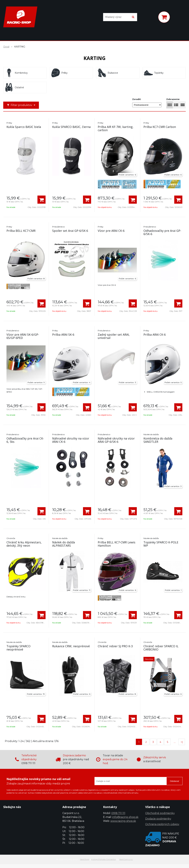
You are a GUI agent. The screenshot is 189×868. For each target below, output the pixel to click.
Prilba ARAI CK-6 (155, 335)
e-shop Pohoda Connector (104, 859)
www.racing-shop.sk (123, 821)
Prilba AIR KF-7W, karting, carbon (116, 128)
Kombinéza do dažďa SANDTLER (158, 440)
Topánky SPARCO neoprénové (18, 648)
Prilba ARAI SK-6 (63, 335)
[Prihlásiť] (151, 18)
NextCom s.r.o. (126, 859)
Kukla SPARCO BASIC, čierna (71, 127)
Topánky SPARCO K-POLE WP (161, 544)
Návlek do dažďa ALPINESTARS (64, 544)
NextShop (85, 859)
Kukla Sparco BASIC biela (24, 127)
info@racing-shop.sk (125, 817)
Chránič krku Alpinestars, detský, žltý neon (24, 544)
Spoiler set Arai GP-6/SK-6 (70, 231)
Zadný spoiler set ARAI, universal (114, 336)
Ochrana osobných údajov (162, 824)
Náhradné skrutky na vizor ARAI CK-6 (71, 440)
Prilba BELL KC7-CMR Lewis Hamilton (117, 544)
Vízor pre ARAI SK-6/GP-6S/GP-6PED (23, 336)
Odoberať (174, 781)
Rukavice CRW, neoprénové (71, 646)
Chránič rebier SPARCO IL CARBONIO (161, 648)
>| (182, 742)
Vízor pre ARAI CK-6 (111, 231)
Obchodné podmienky (160, 813)
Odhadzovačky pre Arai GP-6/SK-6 (162, 232)
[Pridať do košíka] (41, 200)
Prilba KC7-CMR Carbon (160, 127)
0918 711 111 (118, 813)
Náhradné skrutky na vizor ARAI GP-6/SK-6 (116, 440)
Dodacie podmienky (158, 819)
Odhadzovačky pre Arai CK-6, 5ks (25, 440)
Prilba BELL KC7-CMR (21, 231)
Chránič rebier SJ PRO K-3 (115, 646)
